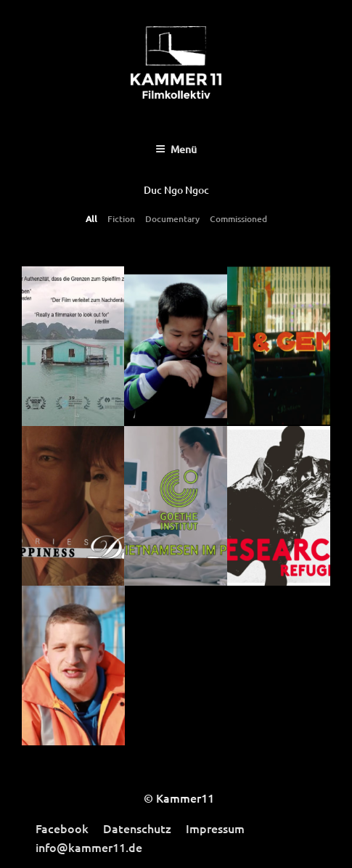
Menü (176, 149)
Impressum (215, 828)
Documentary (172, 219)
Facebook (62, 828)
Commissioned (238, 219)
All (91, 219)
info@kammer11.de (89, 847)
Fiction (121, 219)
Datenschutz (137, 828)
